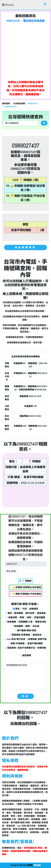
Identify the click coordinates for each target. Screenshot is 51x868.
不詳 (23, 609)
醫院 (27, 626)
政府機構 (17, 626)
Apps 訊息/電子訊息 (15, 639)
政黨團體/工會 (24, 622)
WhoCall (8, 5)
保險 (28, 617)
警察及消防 (40, 622)
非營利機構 (38, 617)
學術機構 (10, 622)
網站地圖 (37, 865)
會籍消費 (12, 617)
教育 (21, 617)
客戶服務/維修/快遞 (26, 630)
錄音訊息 (36, 635)
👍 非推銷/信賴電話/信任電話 (26, 587)
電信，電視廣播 (14, 613)
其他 (16, 609)
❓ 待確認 (25, 581)
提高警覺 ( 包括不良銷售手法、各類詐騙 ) (26, 649)
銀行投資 (29, 613)
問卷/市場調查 (17, 643)
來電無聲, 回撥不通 (36, 639)
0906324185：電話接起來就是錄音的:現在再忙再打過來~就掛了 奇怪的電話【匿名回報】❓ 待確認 (26, 21)
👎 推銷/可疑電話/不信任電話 (26, 594)
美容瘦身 (40, 613)
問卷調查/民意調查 (20, 635)
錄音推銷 (26, 655)
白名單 (35, 626)
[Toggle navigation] (45, 5)
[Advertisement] (26, 51)
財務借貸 (33, 609)
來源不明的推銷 (34, 643)
